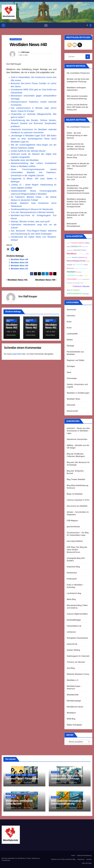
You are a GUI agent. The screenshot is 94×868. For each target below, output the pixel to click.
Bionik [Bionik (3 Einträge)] (68, 290)
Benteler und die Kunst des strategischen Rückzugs (67, 777)
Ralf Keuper (25, 52)
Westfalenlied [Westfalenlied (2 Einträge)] (70, 250)
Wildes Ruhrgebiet (74, 725)
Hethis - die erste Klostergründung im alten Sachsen (77, 135)
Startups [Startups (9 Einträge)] (79, 264)
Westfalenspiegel (74, 701)
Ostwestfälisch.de (74, 626)
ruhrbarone (71, 632)
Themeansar (6, 860)
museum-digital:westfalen (77, 614)
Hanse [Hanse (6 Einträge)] (84, 250)
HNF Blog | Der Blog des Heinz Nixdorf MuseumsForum (77, 550)
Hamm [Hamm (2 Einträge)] (77, 276)
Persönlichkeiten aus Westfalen (27, 794)
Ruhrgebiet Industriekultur (77, 638)
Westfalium (71, 713)
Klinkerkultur (72, 573)
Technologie (72, 378)
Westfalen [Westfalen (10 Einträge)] (71, 272)
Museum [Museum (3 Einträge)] (69, 257)
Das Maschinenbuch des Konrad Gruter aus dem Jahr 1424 (77, 177)
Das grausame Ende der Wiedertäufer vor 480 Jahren (77, 215)
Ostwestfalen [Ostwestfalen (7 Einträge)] (72, 279)
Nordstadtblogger (74, 620)
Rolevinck (11, 335)
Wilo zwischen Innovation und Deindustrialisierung (69, 802)
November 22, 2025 (14, 783)
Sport (69, 372)
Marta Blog (71, 599)
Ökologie (70, 346)
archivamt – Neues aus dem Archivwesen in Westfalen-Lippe (78, 431)
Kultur (69, 322)
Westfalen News (16, 39)
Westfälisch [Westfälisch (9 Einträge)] (72, 254)
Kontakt (89, 859)
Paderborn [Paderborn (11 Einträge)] (78, 286)
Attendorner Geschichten (77, 439)
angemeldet (17, 354)
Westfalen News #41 (17, 280)
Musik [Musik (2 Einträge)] (81, 276)
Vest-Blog (71, 668)
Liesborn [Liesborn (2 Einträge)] (76, 268)
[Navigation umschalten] (46, 25)
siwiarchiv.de (72, 644)
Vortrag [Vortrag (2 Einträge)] (88, 261)
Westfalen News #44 (19, 259)
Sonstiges (71, 366)
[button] (87, 25)
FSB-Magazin (72, 521)
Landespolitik (72, 334)
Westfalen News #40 (28, 45)
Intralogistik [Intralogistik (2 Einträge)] (69, 265)
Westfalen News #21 (19, 269)
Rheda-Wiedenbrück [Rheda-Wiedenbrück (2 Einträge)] (84, 268)
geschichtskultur (73, 527)
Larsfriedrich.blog (74, 593)
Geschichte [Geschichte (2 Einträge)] (85, 276)
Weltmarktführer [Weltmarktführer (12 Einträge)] (74, 293)
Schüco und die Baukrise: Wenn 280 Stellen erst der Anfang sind (78, 107)
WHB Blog (71, 719)
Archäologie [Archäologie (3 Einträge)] (86, 294)
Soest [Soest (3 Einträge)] (68, 243)
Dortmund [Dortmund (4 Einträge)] (85, 247)
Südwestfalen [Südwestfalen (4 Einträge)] (71, 276)
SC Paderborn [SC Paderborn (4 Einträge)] (75, 290)
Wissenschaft (72, 411)
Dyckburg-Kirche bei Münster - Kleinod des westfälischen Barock (76, 146)
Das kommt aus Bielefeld (77, 506)
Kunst (69, 328)
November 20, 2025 (60, 808)
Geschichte (71, 310)
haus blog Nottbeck (75, 541)
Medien (70, 340)
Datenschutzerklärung (84, 855)
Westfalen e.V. (73, 680)
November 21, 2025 (14, 808)
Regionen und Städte (76, 360)
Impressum (81, 859)
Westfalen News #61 (51, 326)
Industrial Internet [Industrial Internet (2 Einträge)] (81, 254)
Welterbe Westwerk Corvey (78, 674)
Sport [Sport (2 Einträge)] (74, 265)
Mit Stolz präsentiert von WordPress (14, 858)
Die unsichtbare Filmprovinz (78, 73)
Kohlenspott (72, 579)
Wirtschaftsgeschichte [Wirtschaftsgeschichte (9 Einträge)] (76, 261)
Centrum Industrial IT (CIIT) (78, 500)
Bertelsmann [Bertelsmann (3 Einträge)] (70, 268)
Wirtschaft (71, 405)
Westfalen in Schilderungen (78, 393)
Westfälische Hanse (75, 707)
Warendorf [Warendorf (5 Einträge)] (77, 250)
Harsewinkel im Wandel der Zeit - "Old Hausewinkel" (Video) (78, 166)
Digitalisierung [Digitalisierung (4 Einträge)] (82, 257)
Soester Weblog (73, 650)
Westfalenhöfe (73, 695)
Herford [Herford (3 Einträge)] (87, 243)
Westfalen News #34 (19, 266)
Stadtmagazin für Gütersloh (78, 656)
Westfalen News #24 (19, 263)
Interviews (71, 316)
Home (73, 855)
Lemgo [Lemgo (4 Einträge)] (85, 265)
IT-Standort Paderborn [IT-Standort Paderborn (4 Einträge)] (78, 243)
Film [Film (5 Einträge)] (87, 254)
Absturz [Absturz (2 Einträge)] (69, 247)
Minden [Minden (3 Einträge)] (79, 279)
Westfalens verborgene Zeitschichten (19, 802)
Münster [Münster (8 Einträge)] (86, 286)
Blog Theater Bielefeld (76, 479)
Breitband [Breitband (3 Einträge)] (79, 272)
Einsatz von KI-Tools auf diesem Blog (63, 859)
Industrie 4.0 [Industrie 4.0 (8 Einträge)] (76, 246)
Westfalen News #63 (12, 326)
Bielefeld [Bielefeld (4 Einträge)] (75, 257)
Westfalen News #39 (46, 280)
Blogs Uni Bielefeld (75, 494)
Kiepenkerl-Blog (73, 567)
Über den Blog (87, 863)
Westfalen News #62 (31, 326)
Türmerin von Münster (76, 662)
